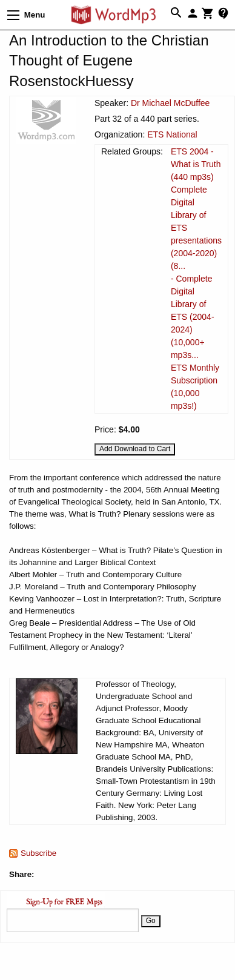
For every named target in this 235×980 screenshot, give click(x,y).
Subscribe (38, 853)
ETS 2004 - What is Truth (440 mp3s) (196, 164)
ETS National (172, 134)
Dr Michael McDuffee (170, 103)
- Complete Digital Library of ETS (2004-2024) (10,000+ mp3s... (193, 317)
